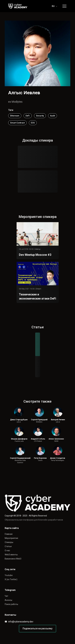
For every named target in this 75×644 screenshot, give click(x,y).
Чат (6, 596)
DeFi (28, 116)
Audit (53, 116)
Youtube (9, 575)
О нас (7, 550)
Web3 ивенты (11, 555)
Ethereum (15, 116)
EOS (33, 123)
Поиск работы (11, 604)
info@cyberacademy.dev (19, 622)
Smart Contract (17, 123)
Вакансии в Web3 (13, 559)
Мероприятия (11, 538)
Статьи (8, 546)
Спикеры (9, 542)
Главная (9, 534)
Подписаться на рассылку (37, 629)
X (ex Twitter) (11, 579)
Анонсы (8, 600)
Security (40, 116)
